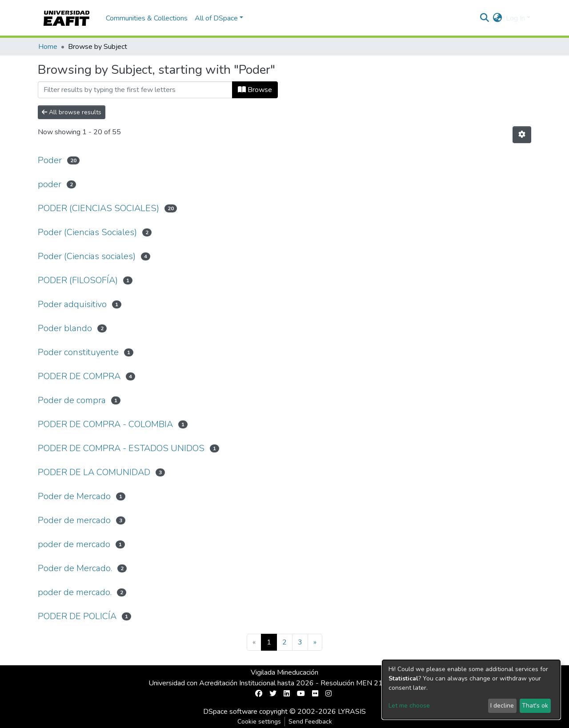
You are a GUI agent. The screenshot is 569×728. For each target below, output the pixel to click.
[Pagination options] (522, 135)
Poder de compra (72, 400)
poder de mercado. (75, 592)
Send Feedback (310, 722)
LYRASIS (352, 712)
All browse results (72, 112)
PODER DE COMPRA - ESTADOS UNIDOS (121, 448)
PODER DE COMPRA (79, 376)
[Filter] (135, 90)
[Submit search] (485, 18)
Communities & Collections (147, 18)
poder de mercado (74, 544)
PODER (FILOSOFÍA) (78, 280)
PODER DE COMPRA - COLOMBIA (105, 424)
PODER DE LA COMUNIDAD (94, 472)
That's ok (535, 706)
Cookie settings (259, 722)
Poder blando (65, 328)
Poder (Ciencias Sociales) (87, 232)
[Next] (315, 642)
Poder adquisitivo (72, 304)
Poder (50, 160)
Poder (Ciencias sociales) (87, 256)
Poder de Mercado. (75, 568)
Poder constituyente (78, 352)
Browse (255, 90)
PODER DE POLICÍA (77, 616)
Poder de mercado (74, 520)
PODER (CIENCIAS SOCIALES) (98, 208)
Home (48, 47)
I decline (502, 706)
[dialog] (471, 690)
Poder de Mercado (74, 496)
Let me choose (409, 706)
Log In (515, 18)
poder (50, 184)
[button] (498, 18)
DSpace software (230, 712)
